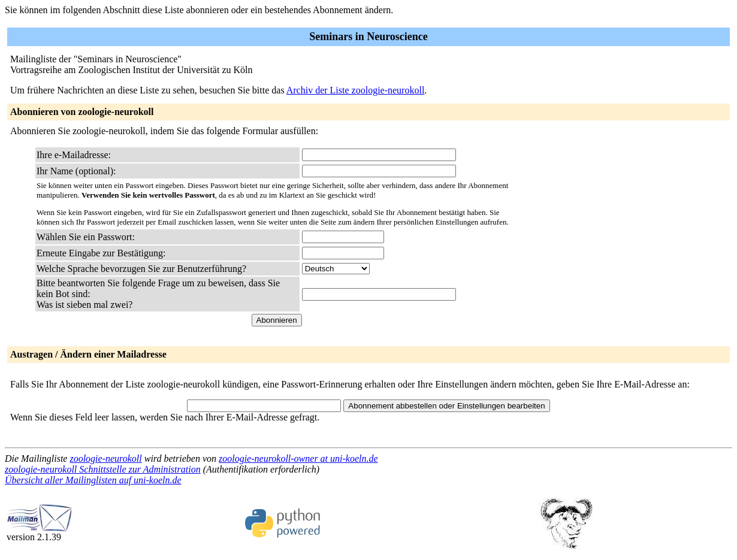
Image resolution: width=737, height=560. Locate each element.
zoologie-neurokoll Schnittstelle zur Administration (103, 469)
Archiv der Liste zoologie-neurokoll (356, 90)
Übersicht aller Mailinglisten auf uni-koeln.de (93, 480)
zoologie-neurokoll (105, 458)
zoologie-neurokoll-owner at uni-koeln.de (298, 458)
